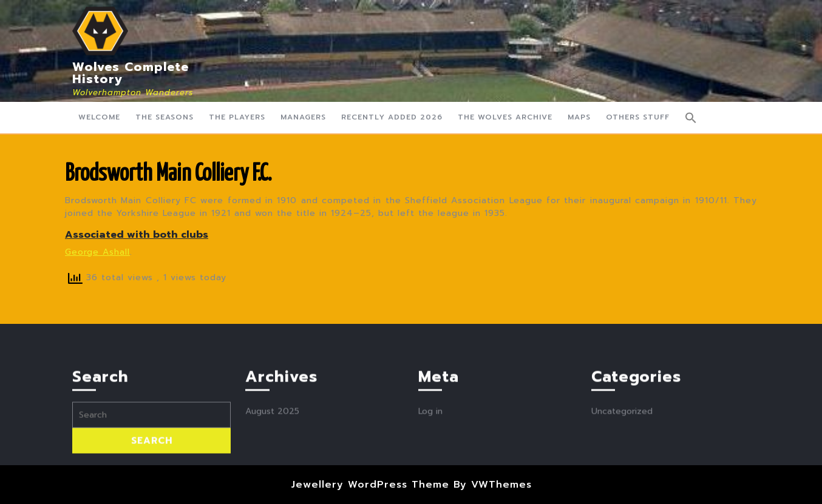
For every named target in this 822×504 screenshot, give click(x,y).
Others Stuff (638, 117)
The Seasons (165, 117)
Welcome (99, 117)
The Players (237, 117)
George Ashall (97, 252)
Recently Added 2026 (392, 117)
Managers (303, 117)
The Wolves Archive (505, 117)
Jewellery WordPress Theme (370, 485)
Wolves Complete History (131, 73)
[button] (691, 118)
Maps (579, 117)
